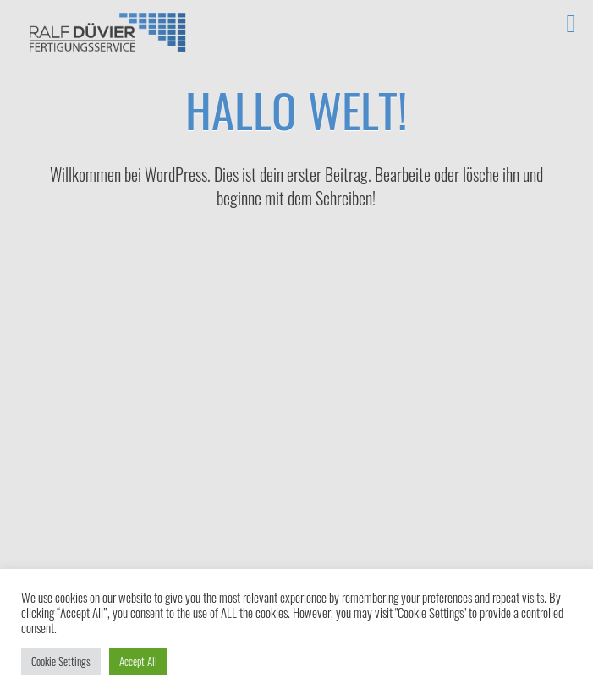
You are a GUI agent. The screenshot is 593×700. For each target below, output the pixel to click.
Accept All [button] (138, 661)
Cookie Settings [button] (61, 661)
